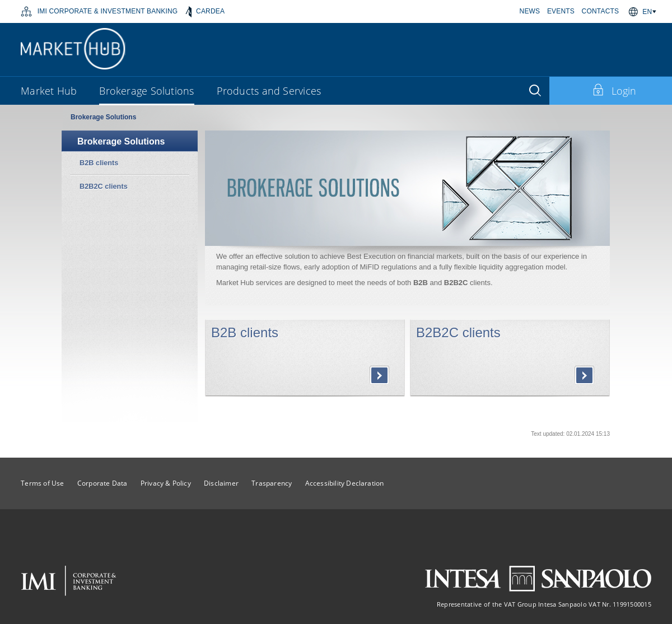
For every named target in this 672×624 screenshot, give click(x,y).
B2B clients (245, 332)
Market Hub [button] (49, 91)
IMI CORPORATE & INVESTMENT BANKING (99, 12)
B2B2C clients (458, 332)
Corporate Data (102, 483)
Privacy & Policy (166, 483)
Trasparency (272, 483)
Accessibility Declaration (345, 483)
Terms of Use (42, 483)
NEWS (530, 11)
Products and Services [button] (269, 91)
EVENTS (561, 11)
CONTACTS (601, 11)
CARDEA (205, 12)
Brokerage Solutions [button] (146, 91)
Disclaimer (221, 483)
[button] (651, 12)
